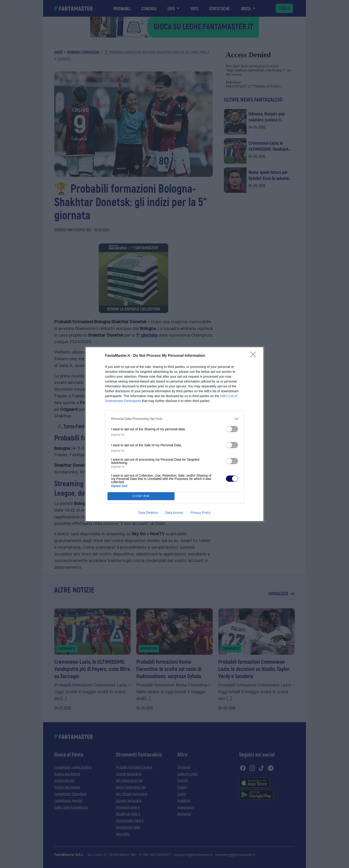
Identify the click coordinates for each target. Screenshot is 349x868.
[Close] (255, 356)
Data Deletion (148, 513)
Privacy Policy (201, 513)
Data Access (174, 513)
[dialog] (174, 434)
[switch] (232, 429)
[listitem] (174, 419)
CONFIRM (141, 496)
